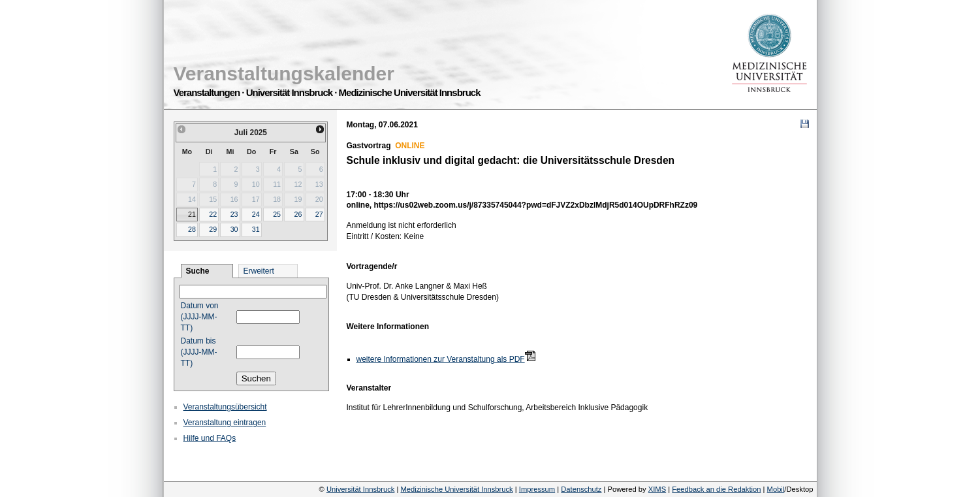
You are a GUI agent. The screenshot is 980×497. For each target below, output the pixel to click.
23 (234, 214)
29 (213, 229)
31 (256, 229)
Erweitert (259, 271)
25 (277, 214)
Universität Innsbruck (360, 489)
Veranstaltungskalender (284, 73)
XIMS (657, 489)
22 (213, 214)
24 (256, 214)
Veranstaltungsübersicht (225, 407)
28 (192, 229)
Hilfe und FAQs (210, 438)
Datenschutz (581, 489)
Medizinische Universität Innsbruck (456, 489)
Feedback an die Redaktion (716, 489)
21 (192, 214)
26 (298, 214)
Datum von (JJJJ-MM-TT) (200, 317)
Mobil (776, 489)
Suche (198, 271)
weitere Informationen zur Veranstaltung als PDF (441, 359)
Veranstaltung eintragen (225, 423)
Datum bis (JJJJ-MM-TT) (199, 352)
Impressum (537, 489)
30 (234, 229)
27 (319, 214)
